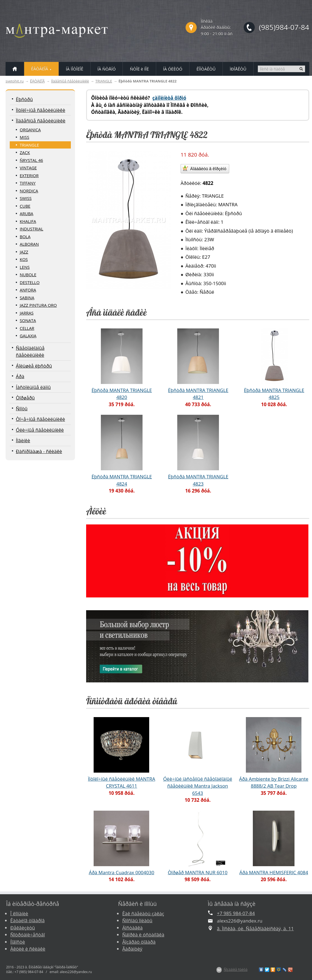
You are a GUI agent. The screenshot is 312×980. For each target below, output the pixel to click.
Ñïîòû (22, 409)
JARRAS (27, 313)
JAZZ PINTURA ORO (38, 305)
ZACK (25, 152)
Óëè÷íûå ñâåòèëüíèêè (40, 430)
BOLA (25, 237)
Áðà (20, 376)
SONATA (28, 320)
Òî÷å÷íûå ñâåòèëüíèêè (40, 419)
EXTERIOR (29, 175)
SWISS (26, 198)
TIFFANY (28, 183)
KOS (24, 259)
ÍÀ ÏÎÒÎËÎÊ (75, 69)
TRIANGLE (104, 81)
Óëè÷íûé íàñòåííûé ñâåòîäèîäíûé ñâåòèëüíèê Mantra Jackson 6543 (198, 786)
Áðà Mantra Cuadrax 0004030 (122, 872)
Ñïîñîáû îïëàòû (137, 920)
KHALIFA (28, 221)
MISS (24, 137)
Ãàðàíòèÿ (132, 949)
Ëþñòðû (24, 99)
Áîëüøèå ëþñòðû (34, 366)
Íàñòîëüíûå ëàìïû (33, 387)
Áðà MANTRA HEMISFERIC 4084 (274, 872)
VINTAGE (28, 168)
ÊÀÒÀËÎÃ (37, 81)
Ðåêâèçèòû (23, 928)
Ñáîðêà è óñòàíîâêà (143, 935)
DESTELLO (30, 282)
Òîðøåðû (25, 398)
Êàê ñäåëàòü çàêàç (143, 914)
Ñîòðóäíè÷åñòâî (28, 935)
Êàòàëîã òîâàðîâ (28, 920)
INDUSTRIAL (32, 229)
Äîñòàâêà (133, 928)
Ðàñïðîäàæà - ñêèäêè (39, 451)
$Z (219, 970)
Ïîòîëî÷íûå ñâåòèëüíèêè (41, 110)
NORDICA (29, 191)
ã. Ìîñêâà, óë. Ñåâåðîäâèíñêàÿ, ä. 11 (255, 929)
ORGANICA (30, 130)
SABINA (27, 298)
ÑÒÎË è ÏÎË (139, 69)
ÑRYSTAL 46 (31, 160)
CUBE (25, 206)
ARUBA (27, 213)
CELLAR (27, 328)
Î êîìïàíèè (19, 914)
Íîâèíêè (23, 440)
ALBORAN (29, 244)
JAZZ (24, 252)
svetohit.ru (15, 81)
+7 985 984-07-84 (236, 913)
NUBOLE (28, 275)
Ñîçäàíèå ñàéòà (235, 970)
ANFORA (28, 290)
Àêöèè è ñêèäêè (28, 949)
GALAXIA (28, 336)
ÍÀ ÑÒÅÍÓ (107, 69)
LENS (25, 267)
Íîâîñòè (18, 942)
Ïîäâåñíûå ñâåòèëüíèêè (70, 81)
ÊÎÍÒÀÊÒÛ (206, 69)
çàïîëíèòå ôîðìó (169, 98)
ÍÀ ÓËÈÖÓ (173, 69)
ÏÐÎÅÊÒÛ (238, 69)
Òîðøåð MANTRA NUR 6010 (198, 872)
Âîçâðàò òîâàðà (139, 942)
